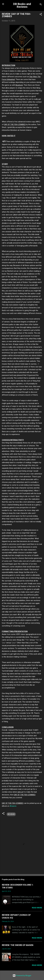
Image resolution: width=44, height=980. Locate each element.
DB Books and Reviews (22, 5)
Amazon (13, 806)
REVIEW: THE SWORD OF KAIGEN (18, 945)
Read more (37, 908)
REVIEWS (11, 814)
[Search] (41, 5)
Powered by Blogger (22, 976)
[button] (41, 15)
